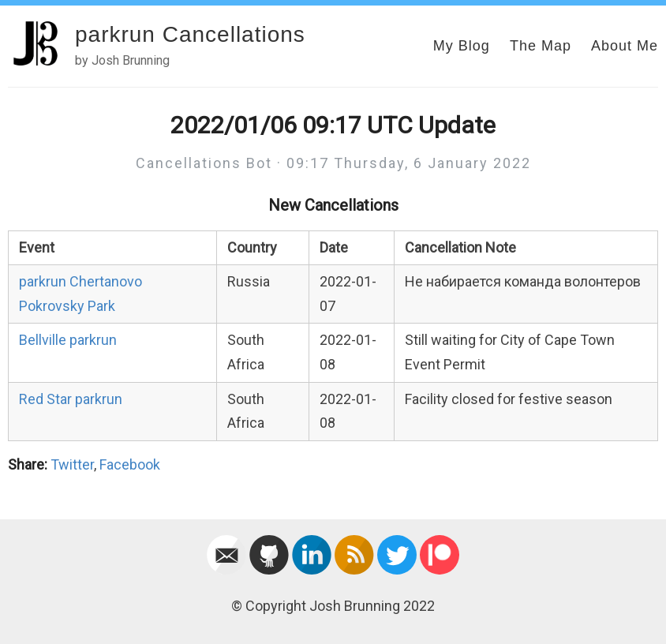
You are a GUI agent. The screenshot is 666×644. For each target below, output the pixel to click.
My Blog (462, 46)
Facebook (130, 464)
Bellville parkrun (68, 340)
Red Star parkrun (71, 399)
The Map (541, 46)
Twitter (72, 464)
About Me (625, 46)
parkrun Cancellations (190, 34)
